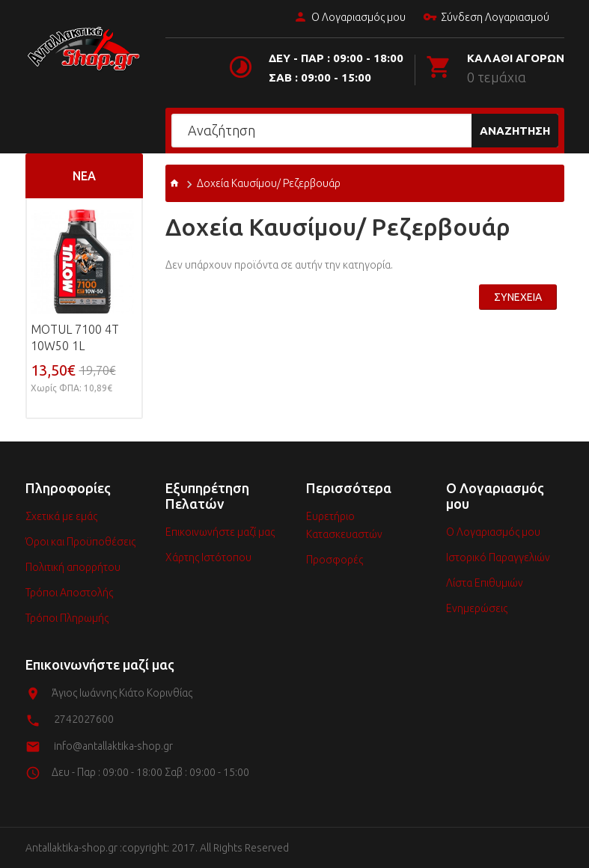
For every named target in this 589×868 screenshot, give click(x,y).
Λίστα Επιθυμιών (485, 583)
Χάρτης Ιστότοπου (208, 557)
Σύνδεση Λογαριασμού (486, 18)
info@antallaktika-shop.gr (113, 746)
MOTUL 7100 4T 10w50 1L (75, 337)
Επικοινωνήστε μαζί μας (220, 532)
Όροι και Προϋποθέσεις (80, 542)
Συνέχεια (518, 297)
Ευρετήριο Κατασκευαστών (344, 525)
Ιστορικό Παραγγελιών (498, 557)
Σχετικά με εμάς (61, 516)
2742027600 (84, 719)
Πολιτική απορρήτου (73, 567)
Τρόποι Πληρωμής (67, 618)
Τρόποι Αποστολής (69, 593)
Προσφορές (335, 560)
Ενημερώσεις (477, 608)
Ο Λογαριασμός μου (350, 18)
